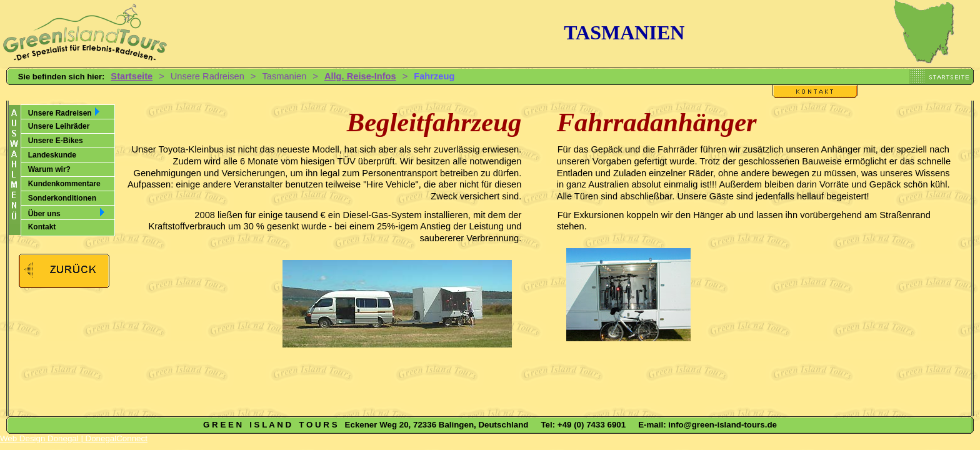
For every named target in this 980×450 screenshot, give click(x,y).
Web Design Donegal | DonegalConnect (74, 438)
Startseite (132, 76)
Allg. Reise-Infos (360, 76)
